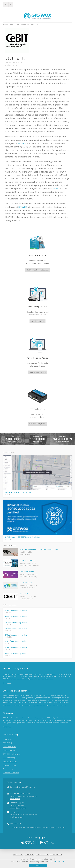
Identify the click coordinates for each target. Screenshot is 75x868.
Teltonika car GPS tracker (11, 773)
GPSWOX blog (7, 739)
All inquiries (24, 815)
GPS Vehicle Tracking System (12, 754)
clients (56, 189)
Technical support (18, 806)
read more (60, 862)
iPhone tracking (8, 769)
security (22, 143)
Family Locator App (9, 751)
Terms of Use (30, 855)
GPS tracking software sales (24, 796)
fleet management (23, 675)
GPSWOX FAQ (7, 743)
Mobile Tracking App (9, 747)
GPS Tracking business (10, 762)
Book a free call (16, 824)
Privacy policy (18, 855)
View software (61, 706)
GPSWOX (23, 207)
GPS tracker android (9, 765)
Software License (42, 855)
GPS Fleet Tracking (9, 758)
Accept (38, 866)
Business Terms (56, 855)
